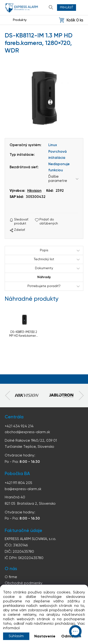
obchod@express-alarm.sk (27, 432)
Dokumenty (44, 268)
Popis (44, 250)
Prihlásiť (67, 8)
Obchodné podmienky (24, 583)
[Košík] (71, 20)
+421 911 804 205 (18, 483)
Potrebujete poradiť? (44, 286)
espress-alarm (22, 8)
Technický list (44, 259)
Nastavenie (45, 636)
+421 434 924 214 (19, 426)
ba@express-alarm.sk (23, 489)
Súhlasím (16, 636)
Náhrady (44, 277)
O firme (11, 577)
